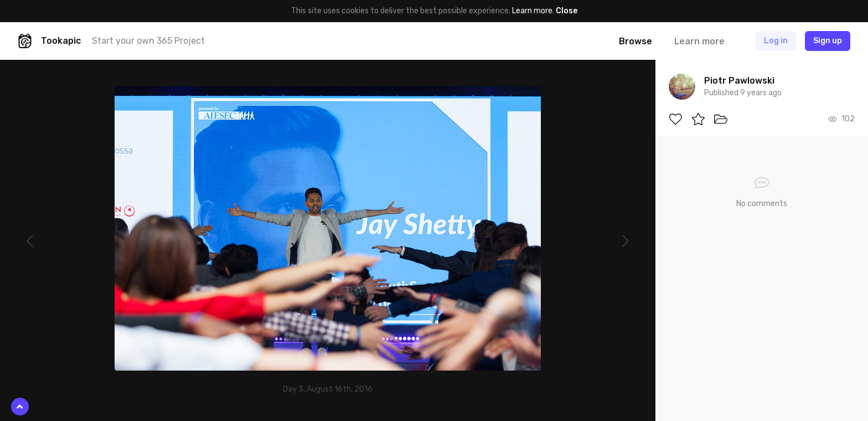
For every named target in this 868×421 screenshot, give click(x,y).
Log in (776, 41)
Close (567, 11)
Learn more (532, 11)
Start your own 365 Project (148, 41)
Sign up (828, 41)
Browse (635, 41)
